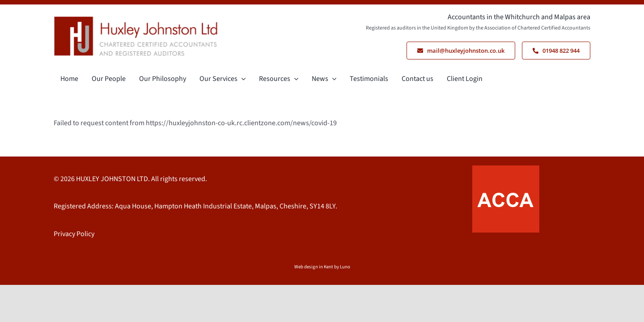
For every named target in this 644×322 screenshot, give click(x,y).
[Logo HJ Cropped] (136, 20)
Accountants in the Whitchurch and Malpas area (519, 17)
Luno (345, 267)
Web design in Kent (314, 267)
